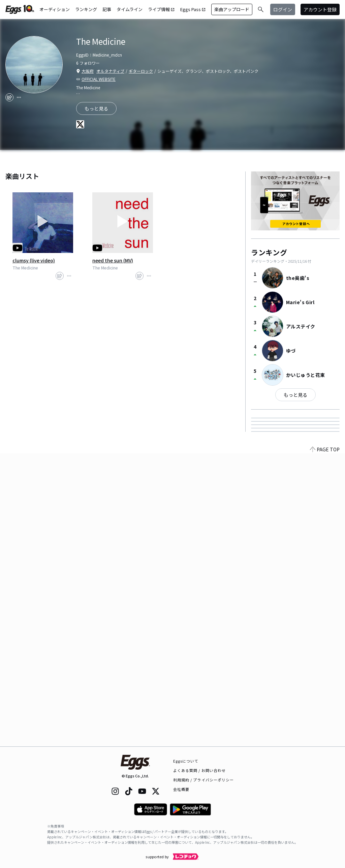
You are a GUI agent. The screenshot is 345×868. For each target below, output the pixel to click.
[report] (19, 97)
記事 (107, 9)
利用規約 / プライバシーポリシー (204, 780)
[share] (9, 97)
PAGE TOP (325, 742)
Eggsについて (186, 761)
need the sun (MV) (113, 260)
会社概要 (181, 789)
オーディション (55, 9)
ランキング (86, 9)
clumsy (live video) (34, 260)
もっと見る (295, 395)
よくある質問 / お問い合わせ (200, 770)
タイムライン (130, 9)
